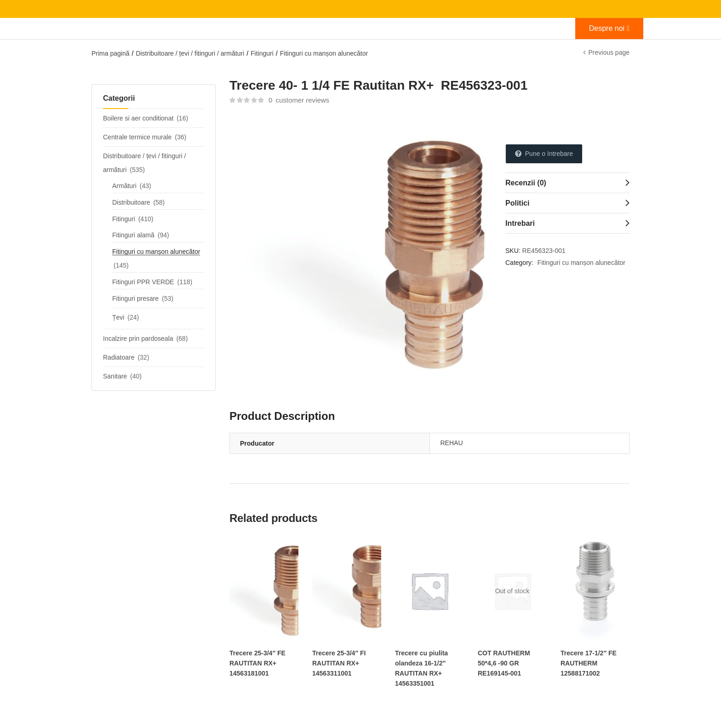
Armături (124, 186)
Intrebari (520, 223)
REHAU (452, 443)
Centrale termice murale (137, 137)
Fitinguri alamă (133, 235)
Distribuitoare (131, 202)
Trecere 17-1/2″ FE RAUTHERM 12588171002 (589, 663)
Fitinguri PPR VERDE (143, 282)
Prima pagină (111, 53)
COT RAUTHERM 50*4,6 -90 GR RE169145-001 (504, 663)
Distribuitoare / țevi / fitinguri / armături (190, 53)
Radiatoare (119, 357)
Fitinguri (262, 53)
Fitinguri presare (135, 298)
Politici (517, 203)
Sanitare (115, 376)
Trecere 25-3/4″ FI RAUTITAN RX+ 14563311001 (339, 663)
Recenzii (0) (526, 183)
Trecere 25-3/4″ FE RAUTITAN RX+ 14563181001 (257, 663)
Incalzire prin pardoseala (138, 338)
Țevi (118, 317)
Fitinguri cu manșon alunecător (324, 53)
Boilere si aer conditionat (138, 118)
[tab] (567, 183)
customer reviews (299, 100)
